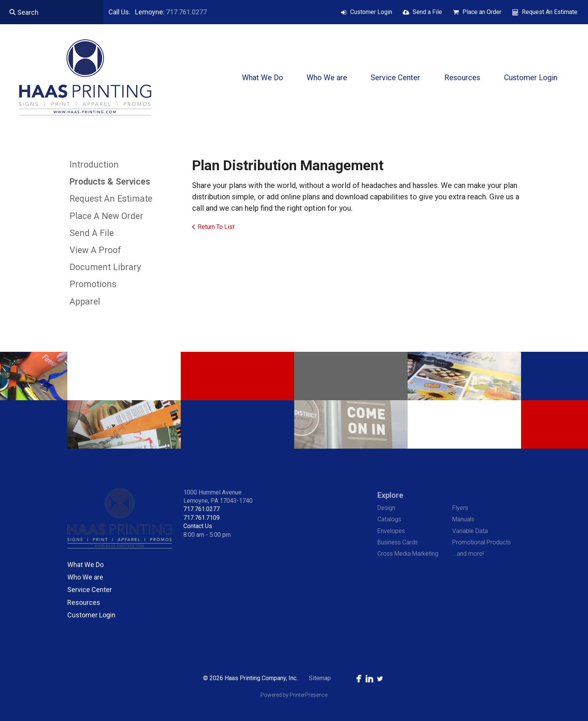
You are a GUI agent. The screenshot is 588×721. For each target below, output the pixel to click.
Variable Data (470, 531)
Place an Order (482, 12)
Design (386, 508)
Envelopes (391, 531)
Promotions (93, 284)
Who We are (327, 78)
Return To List (216, 227)
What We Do (263, 78)
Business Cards (398, 542)
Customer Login (371, 12)
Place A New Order (106, 216)
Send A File (92, 233)
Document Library (105, 267)
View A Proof (95, 250)
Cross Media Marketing (408, 554)
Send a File (427, 12)
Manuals (463, 519)
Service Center (395, 78)
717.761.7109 (202, 518)
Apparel (85, 302)
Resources (462, 78)
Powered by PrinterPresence (294, 695)
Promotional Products (482, 542)
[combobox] (52, 12)
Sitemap (320, 678)
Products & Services (110, 182)
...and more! (468, 554)
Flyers (460, 508)
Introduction (94, 165)
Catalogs (389, 519)
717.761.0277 (186, 12)
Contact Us (198, 526)
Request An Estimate (550, 12)
